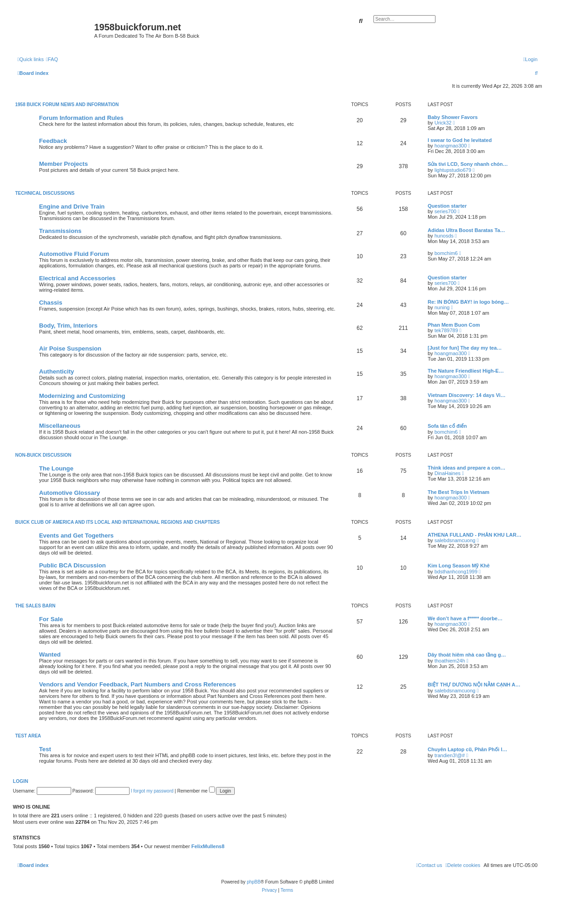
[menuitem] (52, 59)
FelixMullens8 (208, 846)
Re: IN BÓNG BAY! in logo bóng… (468, 302)
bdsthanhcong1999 (456, 572)
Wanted (50, 654)
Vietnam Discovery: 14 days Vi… (467, 395)
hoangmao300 (451, 146)
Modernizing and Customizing (82, 396)
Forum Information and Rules (81, 118)
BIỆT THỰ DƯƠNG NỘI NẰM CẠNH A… (474, 685)
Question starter (447, 206)
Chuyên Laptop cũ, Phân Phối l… (467, 749)
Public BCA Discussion (72, 565)
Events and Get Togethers (76, 535)
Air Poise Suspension (70, 348)
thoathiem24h (450, 661)
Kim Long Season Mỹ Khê (459, 566)
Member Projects (63, 164)
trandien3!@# (450, 755)
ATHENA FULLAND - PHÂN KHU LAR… (475, 535)
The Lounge (56, 468)
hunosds (444, 236)
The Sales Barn (35, 606)
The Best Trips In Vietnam (458, 492)
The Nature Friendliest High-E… (466, 371)
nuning (442, 307)
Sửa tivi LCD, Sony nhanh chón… (468, 164)
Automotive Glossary (70, 493)
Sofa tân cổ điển (447, 426)
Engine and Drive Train (72, 207)
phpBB (254, 882)
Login (20, 781)
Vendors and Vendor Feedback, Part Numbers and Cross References (138, 684)
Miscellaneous (60, 426)
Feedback (53, 141)
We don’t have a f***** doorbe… (465, 618)
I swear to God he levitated (460, 140)
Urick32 (443, 123)
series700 (446, 211)
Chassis (51, 303)
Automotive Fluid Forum (74, 254)
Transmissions (60, 231)
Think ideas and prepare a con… (466, 468)
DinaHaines (448, 473)
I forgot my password (152, 791)
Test (45, 749)
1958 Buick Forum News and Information (67, 105)
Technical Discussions (45, 193)
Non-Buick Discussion (43, 455)
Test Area (28, 736)
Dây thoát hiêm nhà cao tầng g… (467, 655)
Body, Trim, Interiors (68, 326)
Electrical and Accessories (77, 278)
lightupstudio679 (453, 170)
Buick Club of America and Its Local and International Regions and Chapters (117, 522)
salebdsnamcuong (455, 540)
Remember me (196, 791)
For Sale (51, 619)
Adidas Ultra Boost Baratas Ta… (466, 230)
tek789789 (446, 330)
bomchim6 (446, 253)
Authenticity (57, 371)
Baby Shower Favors (453, 117)
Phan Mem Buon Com (454, 325)
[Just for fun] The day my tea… (465, 348)
